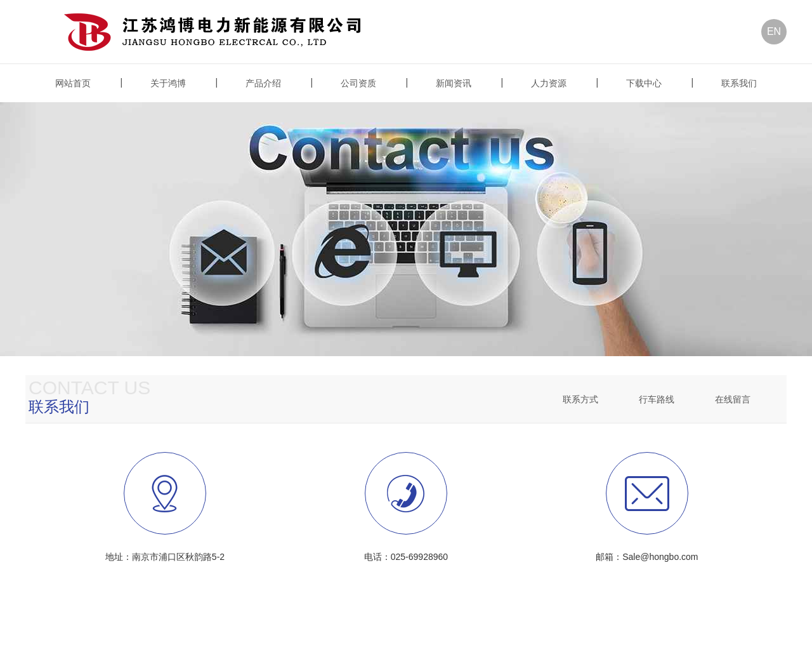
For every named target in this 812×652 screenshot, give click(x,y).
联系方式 (580, 399)
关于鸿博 (168, 83)
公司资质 (358, 83)
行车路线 (657, 399)
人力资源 (549, 83)
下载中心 (644, 83)
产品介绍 (263, 83)
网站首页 (73, 83)
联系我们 (739, 83)
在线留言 (733, 399)
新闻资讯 (454, 83)
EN (774, 31)
